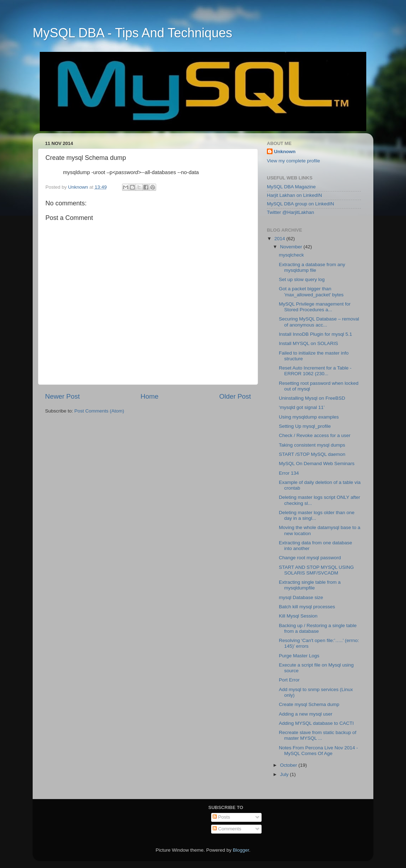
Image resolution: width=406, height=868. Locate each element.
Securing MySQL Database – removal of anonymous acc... (319, 322)
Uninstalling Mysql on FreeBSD (312, 398)
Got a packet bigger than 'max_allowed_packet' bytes (311, 292)
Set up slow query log (302, 279)
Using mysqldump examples (309, 417)
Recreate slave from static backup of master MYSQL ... (318, 735)
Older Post (235, 396)
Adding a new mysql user (306, 714)
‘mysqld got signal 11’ (302, 407)
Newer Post (62, 396)
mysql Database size (301, 597)
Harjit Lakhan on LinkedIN (294, 195)
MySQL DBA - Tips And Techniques (132, 33)
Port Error (289, 680)
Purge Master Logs (299, 656)
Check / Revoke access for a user (315, 435)
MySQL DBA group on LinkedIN (300, 204)
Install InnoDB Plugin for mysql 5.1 (316, 334)
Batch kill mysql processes (307, 607)
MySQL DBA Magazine (291, 187)
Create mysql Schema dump (309, 704)
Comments (227, 829)
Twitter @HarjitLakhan (290, 212)
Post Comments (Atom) (99, 411)
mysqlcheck (292, 255)
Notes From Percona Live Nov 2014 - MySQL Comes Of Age (319, 751)
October (289, 765)
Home (149, 396)
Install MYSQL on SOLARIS (309, 343)
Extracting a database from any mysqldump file (312, 267)
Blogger (241, 850)
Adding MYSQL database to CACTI (316, 723)
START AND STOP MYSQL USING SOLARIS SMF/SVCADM (316, 570)
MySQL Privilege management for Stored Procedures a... (315, 307)
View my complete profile (293, 161)
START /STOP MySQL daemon (312, 454)
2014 (280, 239)
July (285, 774)
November (292, 247)
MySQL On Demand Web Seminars (317, 463)
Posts (221, 817)
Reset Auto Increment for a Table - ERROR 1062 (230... (315, 371)
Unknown (285, 152)
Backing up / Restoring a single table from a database (318, 628)
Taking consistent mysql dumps (312, 445)
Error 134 (289, 473)
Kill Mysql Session (298, 616)
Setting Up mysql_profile (305, 426)
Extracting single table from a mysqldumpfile (310, 585)
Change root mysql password (310, 558)
